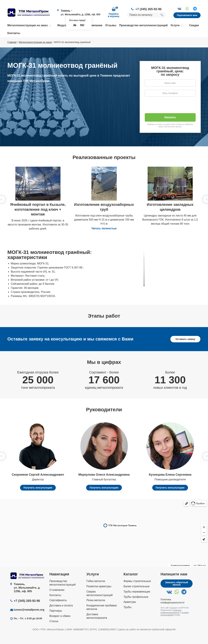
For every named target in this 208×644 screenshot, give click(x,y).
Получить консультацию (38, 497)
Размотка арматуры (99, 596)
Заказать (170, 127)
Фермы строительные (137, 591)
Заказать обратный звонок (177, 593)
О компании (94, 25)
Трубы (127, 617)
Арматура (130, 612)
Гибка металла (96, 591)
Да (75, 25)
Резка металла (96, 610)
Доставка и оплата (61, 615)
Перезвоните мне (187, 15)
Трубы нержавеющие (137, 601)
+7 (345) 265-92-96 (148, 9)
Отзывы (111, 25)
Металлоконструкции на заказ (28, 25)
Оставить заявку (185, 349)
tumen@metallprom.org (29, 620)
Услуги (175, 25)
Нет (82, 25)
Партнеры (56, 621)
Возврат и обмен (60, 626)
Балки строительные (137, 596)
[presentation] (171, 116)
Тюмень (66, 11)
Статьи (54, 631)
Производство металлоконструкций (143, 25)
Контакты (14, 33)
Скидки (194, 25)
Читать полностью (104, 238)
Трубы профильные (136, 607)
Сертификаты (58, 610)
